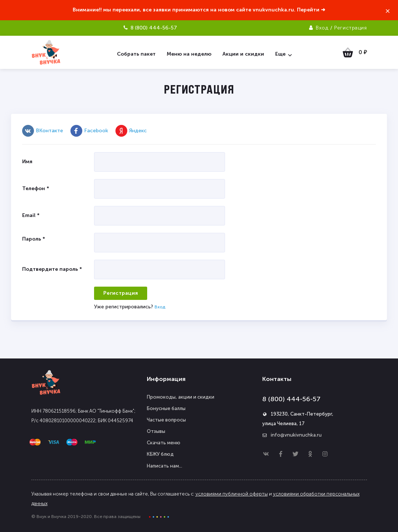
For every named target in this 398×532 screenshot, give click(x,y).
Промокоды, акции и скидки (181, 397)
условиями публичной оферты (232, 494)
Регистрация (350, 28)
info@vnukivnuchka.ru (296, 435)
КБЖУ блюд (160, 454)
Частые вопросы (166, 420)
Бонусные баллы (166, 408)
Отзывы (156, 431)
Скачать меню (164, 443)
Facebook (89, 131)
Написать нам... (165, 466)
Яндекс (131, 131)
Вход (322, 28)
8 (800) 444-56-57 (291, 399)
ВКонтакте (43, 131)
